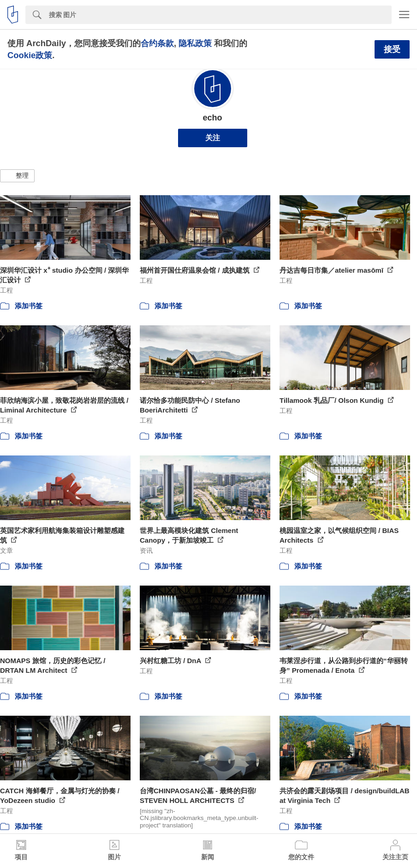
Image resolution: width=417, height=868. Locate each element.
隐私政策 (195, 43)
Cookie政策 (30, 55)
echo (212, 118)
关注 (213, 138)
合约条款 (157, 43)
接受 (392, 49)
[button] (17, 176)
